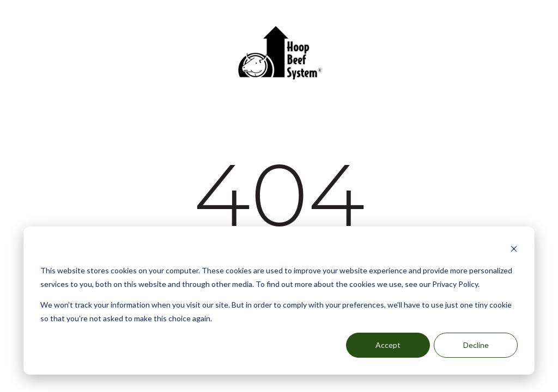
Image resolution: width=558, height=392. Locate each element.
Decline (476, 345)
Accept (388, 345)
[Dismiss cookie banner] (514, 250)
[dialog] (279, 301)
